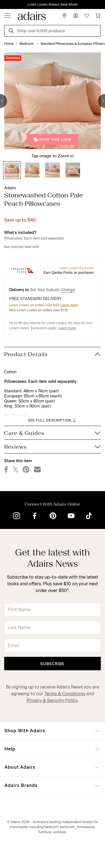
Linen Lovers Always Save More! (53, 4)
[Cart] (98, 16)
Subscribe (53, 664)
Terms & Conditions (65, 694)
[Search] (12, 32)
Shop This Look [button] (53, 140)
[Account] (76, 16)
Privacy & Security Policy (52, 700)
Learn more (69, 305)
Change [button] (68, 290)
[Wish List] (87, 16)
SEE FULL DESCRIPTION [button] (53, 420)
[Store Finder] (64, 16)
